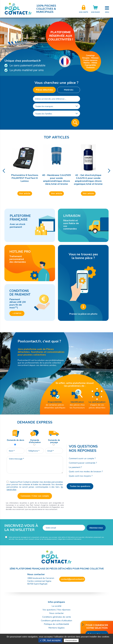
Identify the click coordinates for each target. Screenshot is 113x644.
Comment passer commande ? (83, 463)
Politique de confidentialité (56, 624)
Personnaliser (71, 640)
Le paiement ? (75, 467)
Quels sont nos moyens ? (81, 476)
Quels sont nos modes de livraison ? (86, 472)
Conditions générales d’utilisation (56, 621)
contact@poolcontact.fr (73, 579)
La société (57, 606)
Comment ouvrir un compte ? (82, 458)
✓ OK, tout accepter (50, 640)
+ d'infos (17, 313)
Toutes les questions (80, 486)
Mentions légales (57, 628)
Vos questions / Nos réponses (56, 610)
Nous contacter (56, 613)
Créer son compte (84, 9)
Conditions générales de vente (57, 617)
